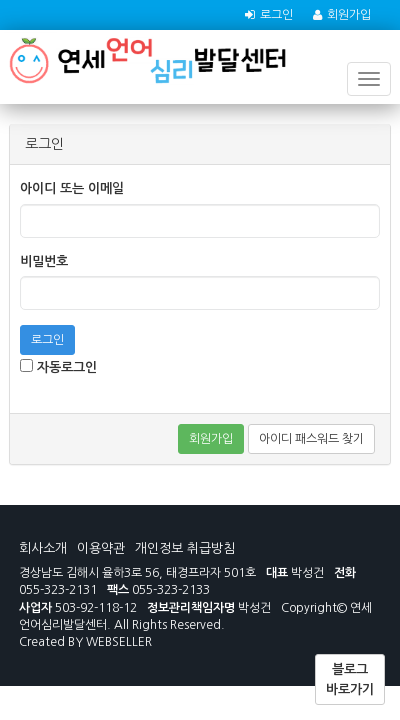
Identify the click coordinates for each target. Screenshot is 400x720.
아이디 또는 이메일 (72, 188)
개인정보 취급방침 (185, 548)
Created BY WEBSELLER (85, 642)
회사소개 (43, 548)
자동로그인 (58, 366)
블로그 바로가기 (350, 679)
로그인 (276, 15)
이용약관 (101, 548)
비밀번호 (44, 261)
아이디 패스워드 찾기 (311, 439)
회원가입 (349, 15)
